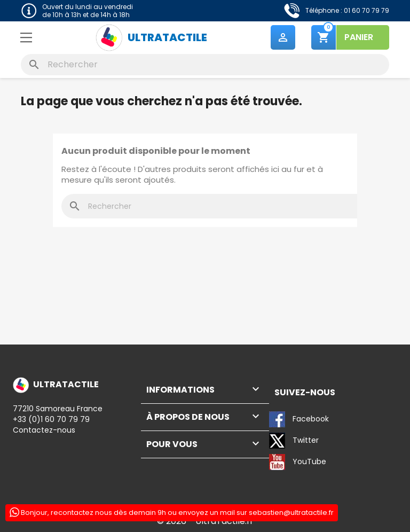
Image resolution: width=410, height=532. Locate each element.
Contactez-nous (44, 430)
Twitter (294, 441)
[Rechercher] (205, 65)
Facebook (299, 419)
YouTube (298, 462)
